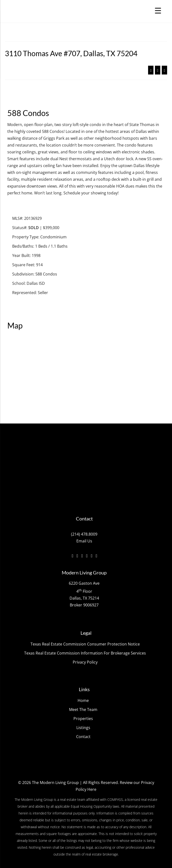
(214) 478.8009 (84, 534)
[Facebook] (73, 556)
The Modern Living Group (55, 783)
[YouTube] (92, 556)
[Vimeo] (87, 556)
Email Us (84, 541)
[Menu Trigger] (158, 10)
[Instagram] (82, 556)
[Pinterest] (96, 556)
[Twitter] (77, 556)
